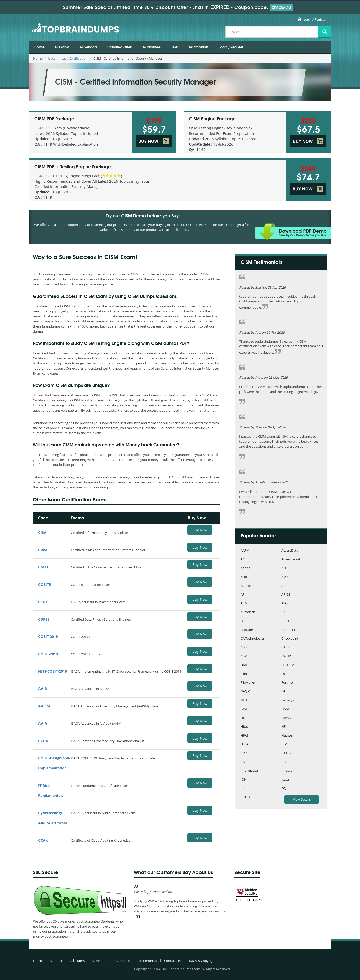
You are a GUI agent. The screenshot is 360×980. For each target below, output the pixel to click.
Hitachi (246, 727)
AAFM (245, 551)
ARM (244, 604)
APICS (286, 595)
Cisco (244, 648)
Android (247, 586)
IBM (284, 744)
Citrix (285, 648)
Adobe (245, 568)
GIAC (244, 709)
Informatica (249, 771)
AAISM (44, 706)
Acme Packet (291, 560)
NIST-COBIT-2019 (53, 671)
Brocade (247, 630)
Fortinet (287, 683)
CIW (244, 656)
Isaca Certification (74, 58)
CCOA (43, 741)
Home (39, 47)
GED (244, 700)
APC (284, 586)
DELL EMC (289, 665)
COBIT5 (45, 584)
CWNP (286, 656)
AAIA (43, 723)
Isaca (52, 58)
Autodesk (248, 612)
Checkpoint (290, 639)
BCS (243, 621)
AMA (285, 577)
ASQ (284, 604)
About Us (56, 961)
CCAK (43, 840)
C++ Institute (291, 630)
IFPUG (286, 753)
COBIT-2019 (48, 637)
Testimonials (199, 47)
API (243, 595)
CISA (42, 532)
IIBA (284, 762)
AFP (284, 568)
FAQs (175, 47)
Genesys (288, 700)
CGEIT (43, 567)
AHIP (244, 577)
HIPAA (286, 718)
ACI (243, 560)
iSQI (284, 788)
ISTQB (245, 797)
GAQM (245, 692)
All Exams (62, 47)
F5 (283, 674)
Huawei (287, 736)
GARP (285, 692)
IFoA (244, 753)
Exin (244, 674)
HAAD (286, 709)
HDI (243, 718)
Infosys (287, 771)
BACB (285, 612)
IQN (244, 780)
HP (284, 727)
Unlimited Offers (120, 47)
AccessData (290, 551)
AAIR (43, 689)
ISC (243, 788)
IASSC (245, 744)
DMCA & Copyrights (202, 961)
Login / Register (315, 19)
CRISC (43, 550)
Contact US (172, 961)
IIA (243, 762)
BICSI (285, 621)
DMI (244, 665)
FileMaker (248, 683)
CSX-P (43, 602)
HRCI (244, 736)
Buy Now (200, 530)
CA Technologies (253, 639)
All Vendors (88, 47)
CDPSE (44, 619)
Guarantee (152, 47)
